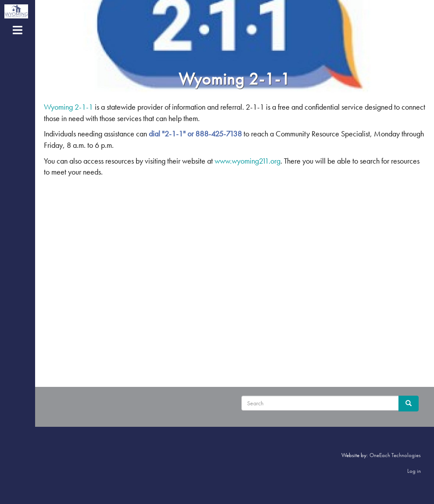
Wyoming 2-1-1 (68, 107)
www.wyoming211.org (247, 161)
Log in (414, 471)
